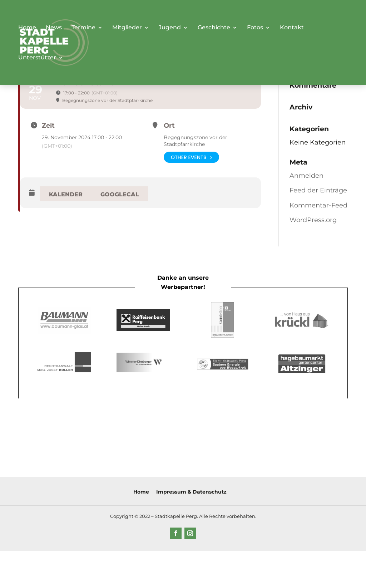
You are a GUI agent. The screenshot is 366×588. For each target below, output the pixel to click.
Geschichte (214, 28)
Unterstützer (37, 58)
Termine (83, 28)
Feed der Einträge (318, 190)
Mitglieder (127, 28)
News (54, 28)
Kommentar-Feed (318, 205)
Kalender (66, 194)
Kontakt (292, 28)
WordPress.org (313, 220)
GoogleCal (120, 194)
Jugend (170, 28)
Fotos (255, 28)
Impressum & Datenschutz (191, 492)
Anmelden (306, 176)
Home (27, 28)
